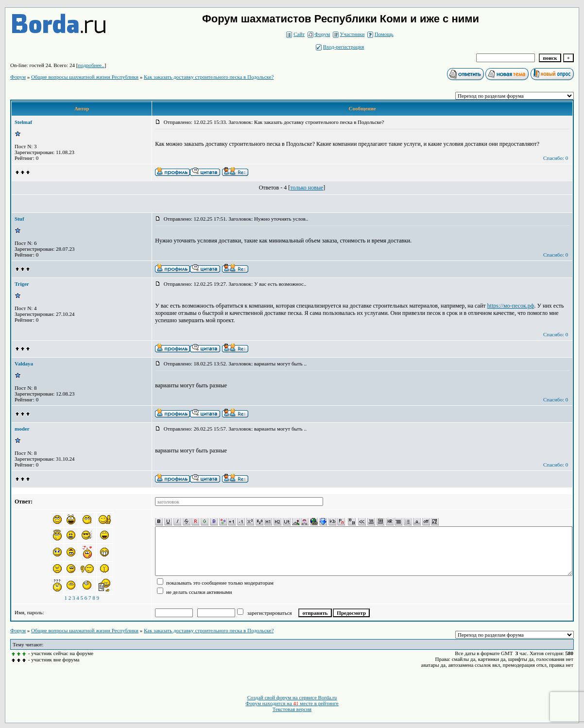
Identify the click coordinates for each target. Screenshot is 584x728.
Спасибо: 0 (556, 158)
